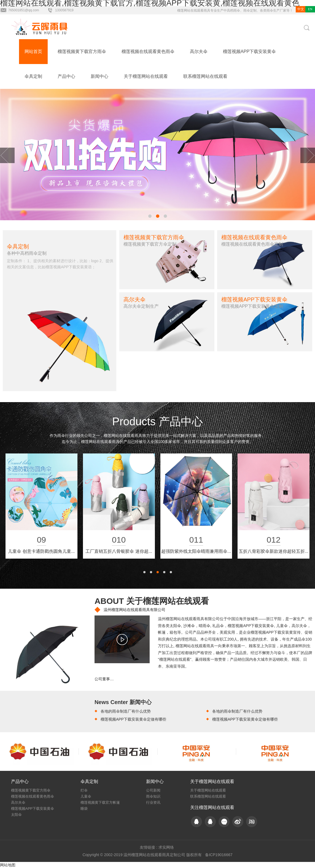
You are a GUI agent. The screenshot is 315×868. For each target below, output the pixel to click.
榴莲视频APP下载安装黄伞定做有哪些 (133, 719)
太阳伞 (16, 815)
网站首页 (33, 51)
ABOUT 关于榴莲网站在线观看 (152, 601)
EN (310, 9)
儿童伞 (86, 796)
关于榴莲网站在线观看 (146, 76)
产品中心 (66, 76)
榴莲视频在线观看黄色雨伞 (148, 51)
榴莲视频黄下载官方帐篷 (100, 802)
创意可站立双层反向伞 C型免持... (196, 551)
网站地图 (8, 865)
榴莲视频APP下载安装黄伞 (249, 51)
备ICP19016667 (219, 855)
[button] (150, 216)
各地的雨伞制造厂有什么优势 (126, 711)
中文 (301, 9)
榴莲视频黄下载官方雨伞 (82, 51)
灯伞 (84, 790)
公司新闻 (153, 790)
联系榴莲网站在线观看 (205, 76)
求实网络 (166, 847)
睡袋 (84, 809)
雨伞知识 (153, 796)
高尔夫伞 (199, 51)
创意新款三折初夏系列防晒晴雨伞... (119, 551)
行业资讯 (153, 802)
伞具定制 (33, 76)
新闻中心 (99, 76)
